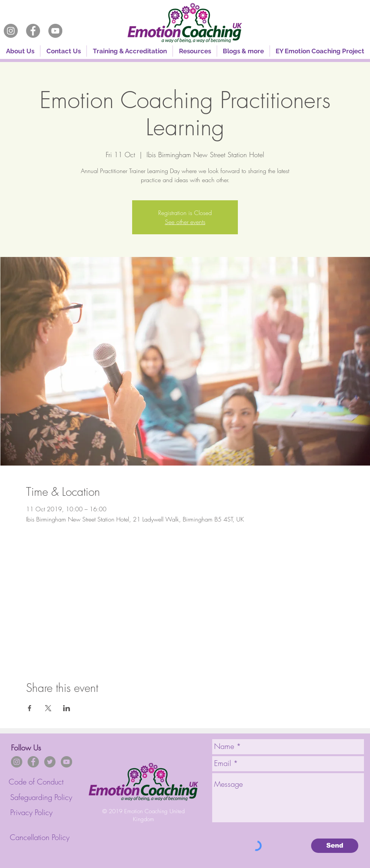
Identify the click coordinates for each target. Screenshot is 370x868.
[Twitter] (50, 762)
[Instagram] (11, 31)
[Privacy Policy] (31, 812)
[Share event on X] (48, 708)
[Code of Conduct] (36, 782)
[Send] (335, 846)
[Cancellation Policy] (39, 838)
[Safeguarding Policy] (41, 798)
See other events (185, 222)
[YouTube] (55, 31)
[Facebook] (33, 31)
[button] (130, 51)
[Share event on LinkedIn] (67, 708)
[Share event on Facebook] (30, 708)
